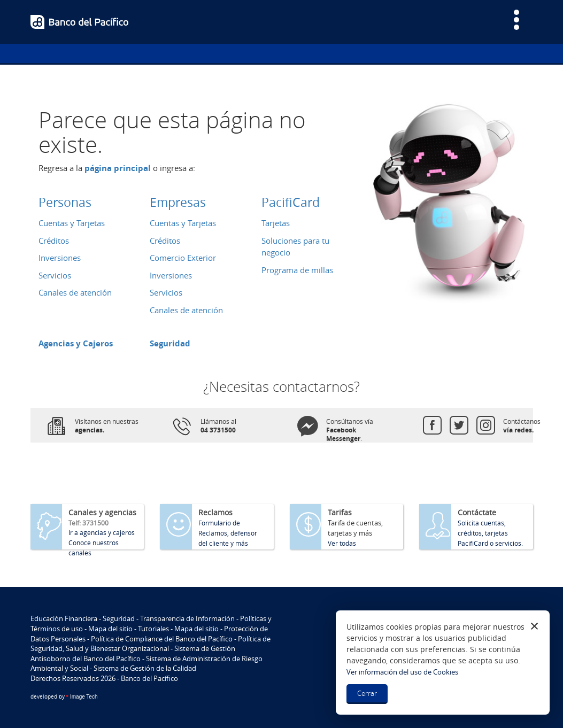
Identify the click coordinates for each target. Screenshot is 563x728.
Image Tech (64, 697)
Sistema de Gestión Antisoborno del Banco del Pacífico (133, 653)
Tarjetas (276, 223)
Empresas (178, 202)
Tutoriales (153, 629)
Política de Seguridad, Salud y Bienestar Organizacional (151, 644)
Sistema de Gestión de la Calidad (145, 668)
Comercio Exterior (183, 258)
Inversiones (60, 258)
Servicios (55, 275)
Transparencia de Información (187, 618)
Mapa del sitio (110, 629)
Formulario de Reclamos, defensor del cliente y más (228, 533)
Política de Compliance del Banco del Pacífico (162, 639)
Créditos (54, 241)
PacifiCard (291, 202)
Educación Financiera (64, 618)
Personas (65, 202)
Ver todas (342, 543)
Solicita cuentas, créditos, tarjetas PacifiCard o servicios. (490, 533)
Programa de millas (297, 270)
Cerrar (367, 693)
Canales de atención (75, 292)
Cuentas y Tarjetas (72, 223)
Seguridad (119, 618)
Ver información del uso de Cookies (402, 672)
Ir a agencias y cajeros (102, 532)
